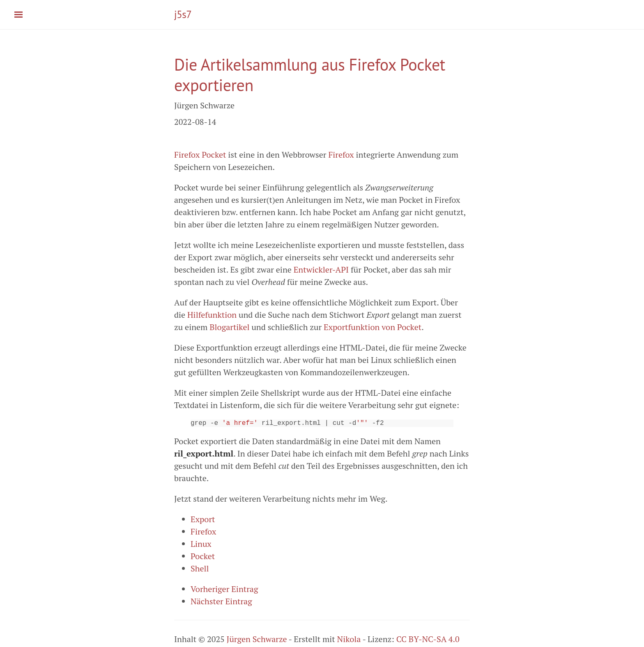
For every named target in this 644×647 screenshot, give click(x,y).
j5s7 (183, 14)
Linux (201, 545)
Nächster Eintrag (221, 603)
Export (203, 521)
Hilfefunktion (212, 315)
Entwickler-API (321, 270)
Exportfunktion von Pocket (373, 327)
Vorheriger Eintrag (224, 591)
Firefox (341, 155)
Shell (200, 570)
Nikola (349, 641)
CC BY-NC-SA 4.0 (428, 641)
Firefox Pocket (200, 155)
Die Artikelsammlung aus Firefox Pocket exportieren (310, 75)
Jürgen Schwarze (257, 641)
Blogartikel (229, 327)
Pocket (203, 558)
